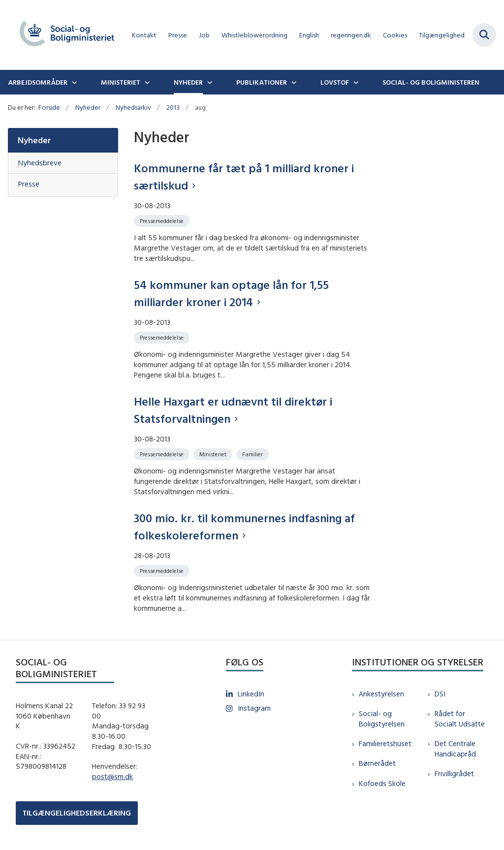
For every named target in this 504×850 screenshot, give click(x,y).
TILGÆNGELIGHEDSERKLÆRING (77, 813)
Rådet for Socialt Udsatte (460, 719)
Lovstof (335, 82)
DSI (440, 694)
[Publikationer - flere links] (293, 82)
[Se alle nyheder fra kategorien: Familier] (253, 454)
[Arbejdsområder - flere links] (73, 82)
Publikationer (262, 82)
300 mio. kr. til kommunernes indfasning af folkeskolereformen (244, 526)
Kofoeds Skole (382, 783)
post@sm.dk (112, 776)
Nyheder (188, 82)
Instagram (254, 708)
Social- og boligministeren (431, 82)
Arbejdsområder (38, 82)
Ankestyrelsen (381, 694)
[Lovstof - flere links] (355, 82)
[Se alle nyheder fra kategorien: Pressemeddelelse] (163, 220)
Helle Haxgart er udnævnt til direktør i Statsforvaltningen (233, 410)
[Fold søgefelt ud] (484, 35)
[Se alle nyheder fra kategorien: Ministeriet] (214, 454)
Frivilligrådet (454, 773)
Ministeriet (121, 82)
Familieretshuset (385, 743)
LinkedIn (251, 694)
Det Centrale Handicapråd (455, 749)
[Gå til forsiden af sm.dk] (63, 35)
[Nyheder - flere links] (209, 82)
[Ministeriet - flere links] (146, 82)
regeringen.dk (351, 35)
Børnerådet (377, 763)
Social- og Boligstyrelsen (382, 719)
